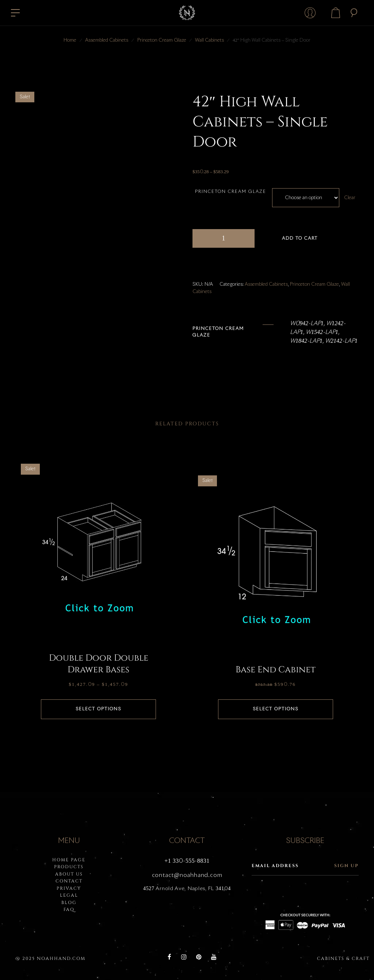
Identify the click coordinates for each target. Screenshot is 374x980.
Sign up (346, 866)
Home (70, 40)
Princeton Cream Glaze (162, 40)
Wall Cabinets (209, 40)
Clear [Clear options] (350, 198)
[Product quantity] (224, 238)
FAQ (69, 909)
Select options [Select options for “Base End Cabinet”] (276, 709)
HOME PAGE (69, 860)
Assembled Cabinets (107, 40)
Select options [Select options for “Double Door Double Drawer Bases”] (98, 709)
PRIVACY (69, 888)
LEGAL (69, 895)
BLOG (69, 903)
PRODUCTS (69, 867)
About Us (69, 874)
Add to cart (300, 239)
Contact (69, 881)
